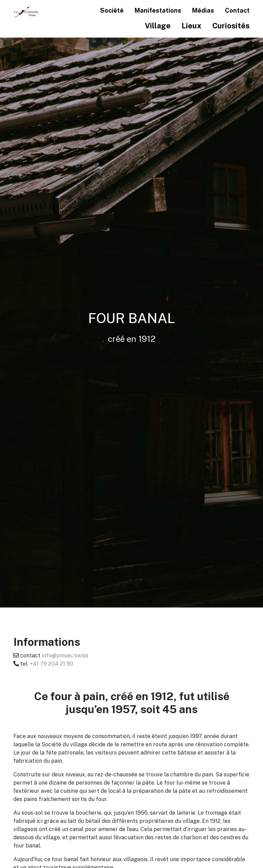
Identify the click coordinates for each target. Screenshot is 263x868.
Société (112, 10)
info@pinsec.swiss (65, 655)
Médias (203, 10)
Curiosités (231, 25)
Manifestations (158, 10)
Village (158, 25)
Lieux (191, 25)
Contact (237, 10)
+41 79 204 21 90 (52, 664)
